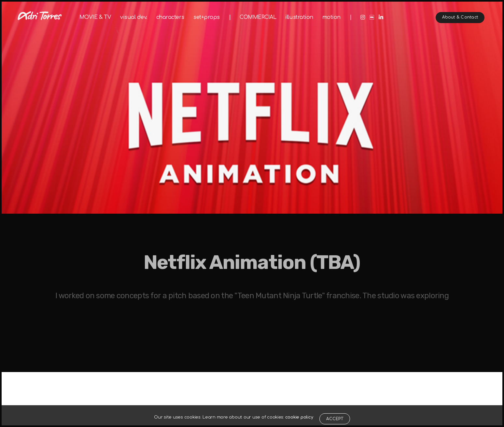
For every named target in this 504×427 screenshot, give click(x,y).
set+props (207, 17)
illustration (299, 17)
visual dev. (134, 17)
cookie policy (299, 423)
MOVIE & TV (95, 17)
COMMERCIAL (258, 17)
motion (331, 17)
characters (170, 17)
